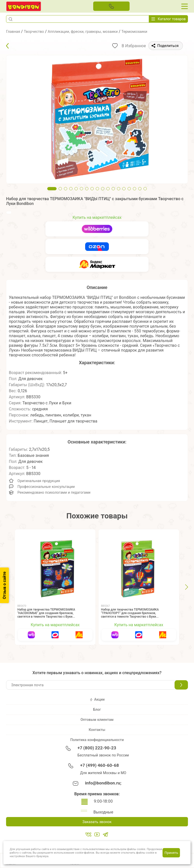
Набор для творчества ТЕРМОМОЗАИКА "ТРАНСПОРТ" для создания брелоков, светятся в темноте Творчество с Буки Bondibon (130, 615)
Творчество (36, 31)
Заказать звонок (97, 822)
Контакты (97, 730)
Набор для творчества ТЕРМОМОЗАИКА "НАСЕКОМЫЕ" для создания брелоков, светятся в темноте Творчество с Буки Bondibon (46, 615)
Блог (97, 709)
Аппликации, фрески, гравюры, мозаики (89, 31)
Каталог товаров (168, 19)
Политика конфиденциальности (97, 740)
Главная (14, 31)
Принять (171, 853)
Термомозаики (145, 31)
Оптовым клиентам (97, 720)
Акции (97, 699)
